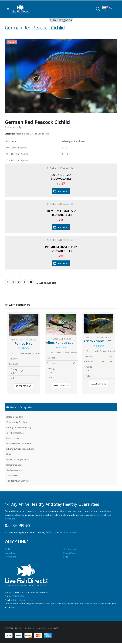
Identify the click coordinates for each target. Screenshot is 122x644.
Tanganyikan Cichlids (18, 482)
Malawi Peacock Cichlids (19, 444)
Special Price (44, 134)
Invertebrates (14, 438)
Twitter (13, 282)
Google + (25, 282)
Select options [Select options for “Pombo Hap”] (23, 386)
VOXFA (55, 629)
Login (66, 558)
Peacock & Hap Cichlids (26, 134)
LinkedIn (19, 282)
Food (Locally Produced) (19, 428)
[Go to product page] (24, 325)
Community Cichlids (17, 422)
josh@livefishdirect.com (22, 601)
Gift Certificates (15, 433)
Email (31, 282)
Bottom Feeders (15, 417)
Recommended (14, 465)
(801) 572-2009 (19, 597)
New (13, 340)
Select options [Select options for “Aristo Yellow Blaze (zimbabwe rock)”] (98, 384)
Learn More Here (68, 533)
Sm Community (15, 471)
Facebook (7, 282)
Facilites (8, 550)
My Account (10, 558)
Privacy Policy (70, 554)
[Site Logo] (21, 9)
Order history (70, 550)
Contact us (10, 554)
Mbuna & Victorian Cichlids (20, 449)
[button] (8, 9)
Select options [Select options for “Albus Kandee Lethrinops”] (61, 385)
